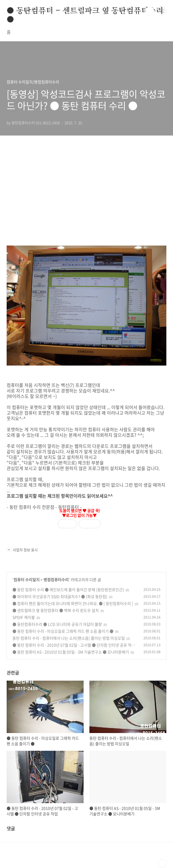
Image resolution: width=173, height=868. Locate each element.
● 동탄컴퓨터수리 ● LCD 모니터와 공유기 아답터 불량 (57, 624)
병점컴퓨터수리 (56, 579)
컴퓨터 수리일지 (27, 579)
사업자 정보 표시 (22, 550)
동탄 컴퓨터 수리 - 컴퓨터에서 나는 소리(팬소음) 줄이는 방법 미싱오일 (69, 638)
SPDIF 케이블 (24, 617)
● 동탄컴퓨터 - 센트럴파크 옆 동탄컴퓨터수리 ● (85, 11)
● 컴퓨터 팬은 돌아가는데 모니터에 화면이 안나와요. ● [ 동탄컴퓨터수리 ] (73, 603)
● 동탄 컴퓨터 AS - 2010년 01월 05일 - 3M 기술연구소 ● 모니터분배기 (71, 652)
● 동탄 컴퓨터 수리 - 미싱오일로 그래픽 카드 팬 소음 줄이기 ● (63, 631)
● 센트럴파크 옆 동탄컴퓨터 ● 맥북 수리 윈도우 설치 (56, 610)
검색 (150, 11)
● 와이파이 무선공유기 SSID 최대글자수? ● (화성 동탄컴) (60, 596)
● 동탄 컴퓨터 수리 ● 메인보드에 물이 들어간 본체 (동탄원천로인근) (68, 589)
